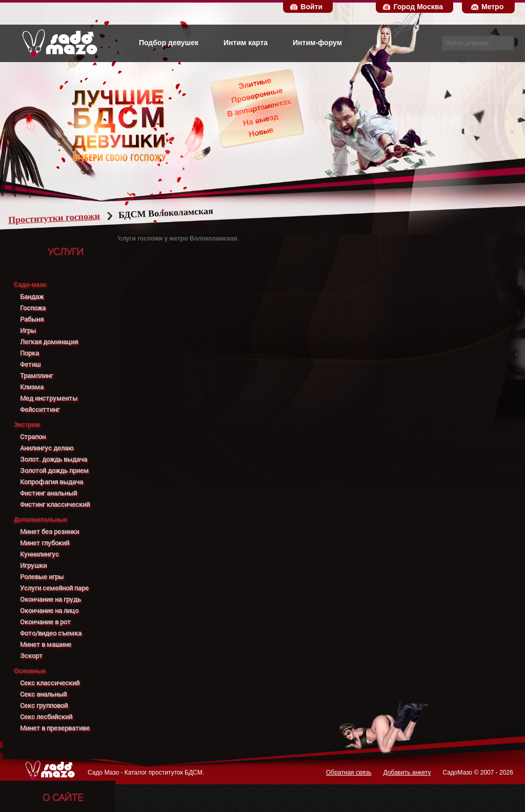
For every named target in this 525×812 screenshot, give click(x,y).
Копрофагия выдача (52, 482)
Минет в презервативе (55, 728)
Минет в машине (46, 645)
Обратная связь (349, 773)
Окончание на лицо (49, 611)
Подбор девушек (169, 43)
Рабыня (32, 319)
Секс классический (50, 683)
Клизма (32, 387)
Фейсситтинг (40, 410)
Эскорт (31, 656)
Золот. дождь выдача (54, 459)
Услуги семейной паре (54, 588)
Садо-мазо (30, 285)
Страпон (33, 437)
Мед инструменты (49, 398)
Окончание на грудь (51, 599)
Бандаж (32, 297)
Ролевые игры (42, 577)
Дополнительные (41, 520)
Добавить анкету (407, 773)
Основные (30, 671)
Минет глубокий (45, 543)
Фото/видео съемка (51, 633)
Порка (29, 353)
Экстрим (27, 425)
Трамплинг (36, 376)
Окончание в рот (45, 622)
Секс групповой (44, 706)
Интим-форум (317, 43)
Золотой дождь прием (54, 471)
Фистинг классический (55, 504)
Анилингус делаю (47, 448)
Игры (28, 331)
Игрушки (33, 566)
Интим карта (246, 43)
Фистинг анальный (48, 493)
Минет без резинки (49, 532)
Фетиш (30, 364)
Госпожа (33, 308)
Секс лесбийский (46, 717)
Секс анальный (43, 694)
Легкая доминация (49, 342)
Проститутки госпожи (74, 218)
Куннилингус (39, 554)
